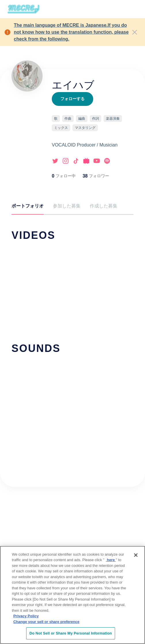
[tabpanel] (72, 339)
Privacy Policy (26, 617)
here (111, 560)
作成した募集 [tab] (104, 206)
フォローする (72, 99)
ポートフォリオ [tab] (28, 206)
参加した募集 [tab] (67, 206)
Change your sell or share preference (46, 622)
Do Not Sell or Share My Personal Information (71, 634)
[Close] (135, 32)
